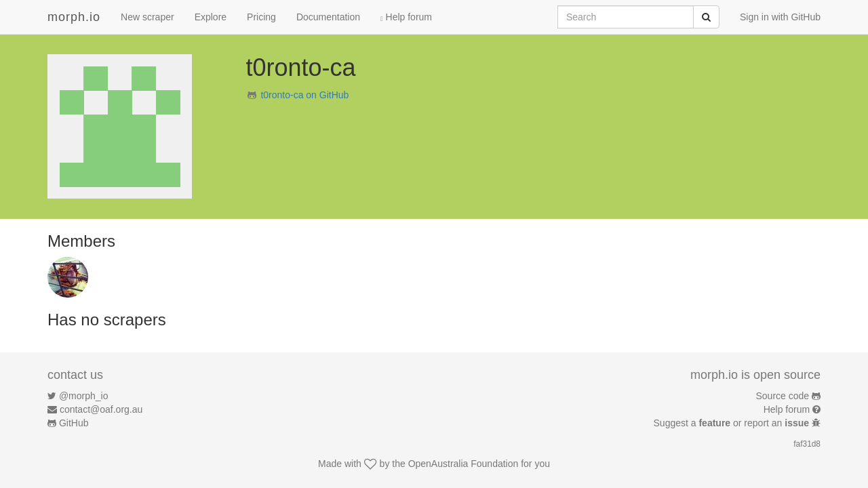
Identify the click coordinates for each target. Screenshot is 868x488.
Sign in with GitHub (780, 17)
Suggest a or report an (733, 423)
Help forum (406, 17)
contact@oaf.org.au (101, 409)
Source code (783, 396)
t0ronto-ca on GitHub (304, 95)
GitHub (74, 423)
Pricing (261, 17)
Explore (211, 17)
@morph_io (84, 396)
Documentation (328, 17)
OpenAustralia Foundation (463, 464)
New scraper (147, 17)
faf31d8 (807, 444)
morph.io (74, 17)
